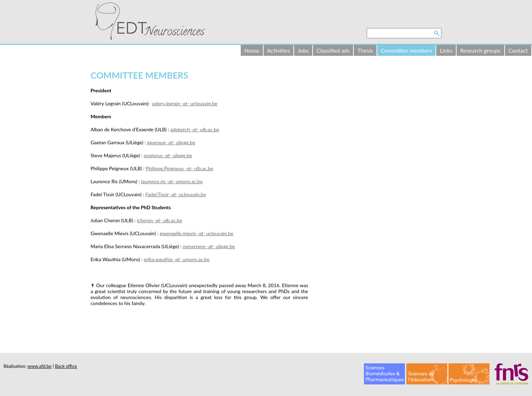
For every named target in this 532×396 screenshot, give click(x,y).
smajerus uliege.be (168, 155)
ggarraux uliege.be (171, 142)
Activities (278, 50)
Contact (518, 50)
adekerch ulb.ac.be (195, 129)
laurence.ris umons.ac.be (172, 181)
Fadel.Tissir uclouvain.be (176, 194)
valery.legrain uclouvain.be (185, 103)
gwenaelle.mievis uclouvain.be (197, 233)
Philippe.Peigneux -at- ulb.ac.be (179, 168)
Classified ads (333, 50)
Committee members (407, 50)
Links (446, 50)
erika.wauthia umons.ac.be (177, 259)
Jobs (303, 50)
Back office (66, 366)
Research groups (480, 50)
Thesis (365, 50)
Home (252, 50)
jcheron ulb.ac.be (159, 220)
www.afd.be (39, 366)
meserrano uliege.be (209, 246)
